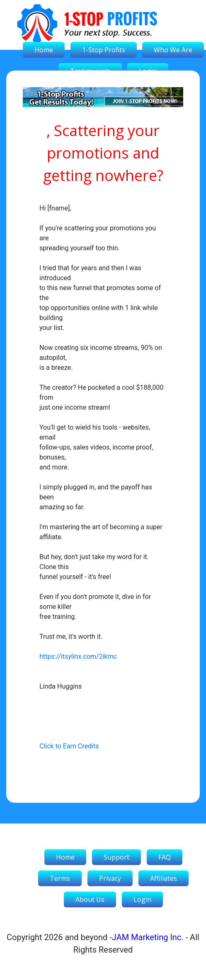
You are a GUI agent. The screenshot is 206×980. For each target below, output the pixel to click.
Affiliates (164, 878)
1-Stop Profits (104, 50)
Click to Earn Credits (69, 746)
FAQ (165, 857)
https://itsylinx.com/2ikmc (78, 656)
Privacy (110, 878)
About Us (90, 899)
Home (44, 50)
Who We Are (173, 50)
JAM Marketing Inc (147, 937)
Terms (60, 878)
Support (116, 857)
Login (142, 899)
